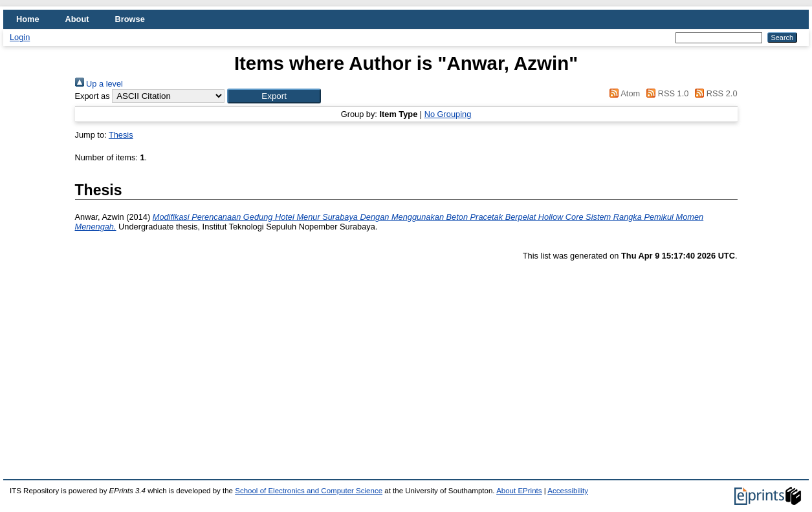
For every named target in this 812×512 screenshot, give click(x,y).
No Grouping (448, 114)
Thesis (121, 135)
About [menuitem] (77, 19)
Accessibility (568, 491)
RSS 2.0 (714, 93)
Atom (623, 93)
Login (20, 37)
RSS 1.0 (666, 93)
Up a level (99, 84)
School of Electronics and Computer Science (309, 491)
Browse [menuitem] (130, 19)
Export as (93, 96)
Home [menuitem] (28, 19)
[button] (274, 96)
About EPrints (519, 491)
